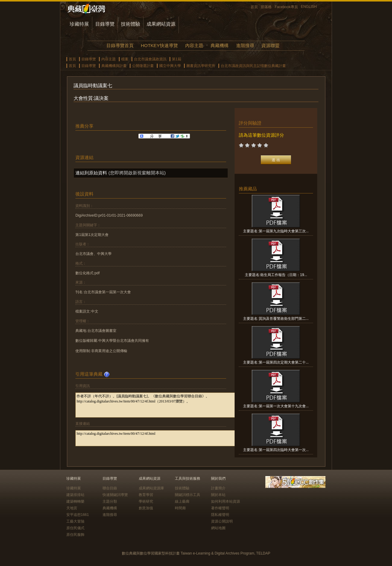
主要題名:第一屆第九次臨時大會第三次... (276, 231)
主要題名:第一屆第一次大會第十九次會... (276, 406)
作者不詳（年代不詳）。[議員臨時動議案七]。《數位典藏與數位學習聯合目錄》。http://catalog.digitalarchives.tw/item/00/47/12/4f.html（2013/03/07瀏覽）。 (163, 405)
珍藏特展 (79, 24)
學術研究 (146, 501)
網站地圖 (218, 528)
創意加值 (146, 508)
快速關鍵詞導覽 (115, 495)
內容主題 (194, 45)
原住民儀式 (75, 528)
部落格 (266, 7)
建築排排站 (75, 495)
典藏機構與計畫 (114, 66)
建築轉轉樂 (75, 501)
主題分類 (110, 501)
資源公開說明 (222, 521)
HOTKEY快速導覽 (159, 45)
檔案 (125, 59)
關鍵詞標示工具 (188, 495)
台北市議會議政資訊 (150, 59)
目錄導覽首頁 (120, 45)
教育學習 (146, 495)
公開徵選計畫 (143, 66)
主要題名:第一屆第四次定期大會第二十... (276, 362)
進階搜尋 (245, 45)
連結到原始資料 (91, 173)
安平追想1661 (78, 515)
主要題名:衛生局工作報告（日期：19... (276, 275)
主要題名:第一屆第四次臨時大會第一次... (276, 450)
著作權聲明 (220, 508)
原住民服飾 (75, 535)
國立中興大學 (170, 66)
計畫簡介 (218, 488)
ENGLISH (309, 7)
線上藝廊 (182, 501)
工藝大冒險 (75, 521)
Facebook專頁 (286, 7)
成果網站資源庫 (151, 488)
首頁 (254, 7)
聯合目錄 (110, 488)
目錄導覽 (105, 24)
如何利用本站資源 (226, 501)
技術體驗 (131, 24)
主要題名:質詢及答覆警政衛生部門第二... (276, 319)
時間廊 (180, 508)
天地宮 (72, 508)
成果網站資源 (161, 24)
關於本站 (218, 495)
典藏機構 (220, 45)
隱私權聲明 (220, 515)
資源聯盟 (270, 45)
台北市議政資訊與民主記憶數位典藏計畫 (253, 66)
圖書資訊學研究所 (201, 66)
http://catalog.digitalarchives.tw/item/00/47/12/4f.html (163, 438)
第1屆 (177, 59)
